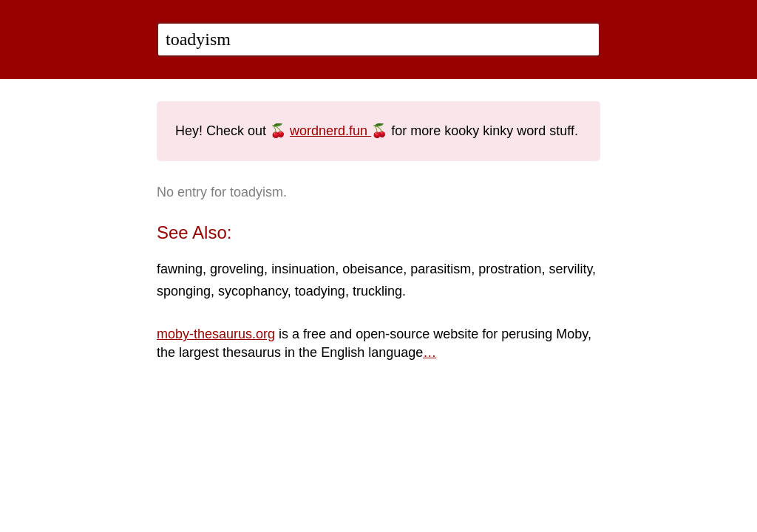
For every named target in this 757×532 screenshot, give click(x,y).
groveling (237, 269)
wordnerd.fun (330, 131)
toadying (320, 291)
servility (570, 269)
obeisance (373, 269)
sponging (184, 291)
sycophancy (253, 291)
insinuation (303, 269)
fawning (180, 269)
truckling (377, 291)
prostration (510, 269)
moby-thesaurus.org (216, 334)
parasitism (441, 269)
